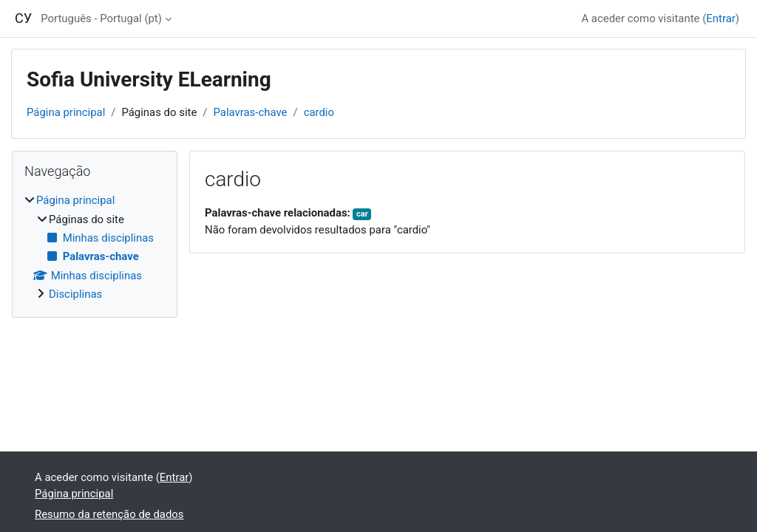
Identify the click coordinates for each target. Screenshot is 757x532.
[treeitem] (95, 247)
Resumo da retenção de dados (109, 514)
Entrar (721, 18)
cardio (319, 112)
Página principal (66, 112)
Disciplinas (75, 294)
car (362, 214)
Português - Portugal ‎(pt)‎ (101, 18)
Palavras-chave (250, 112)
